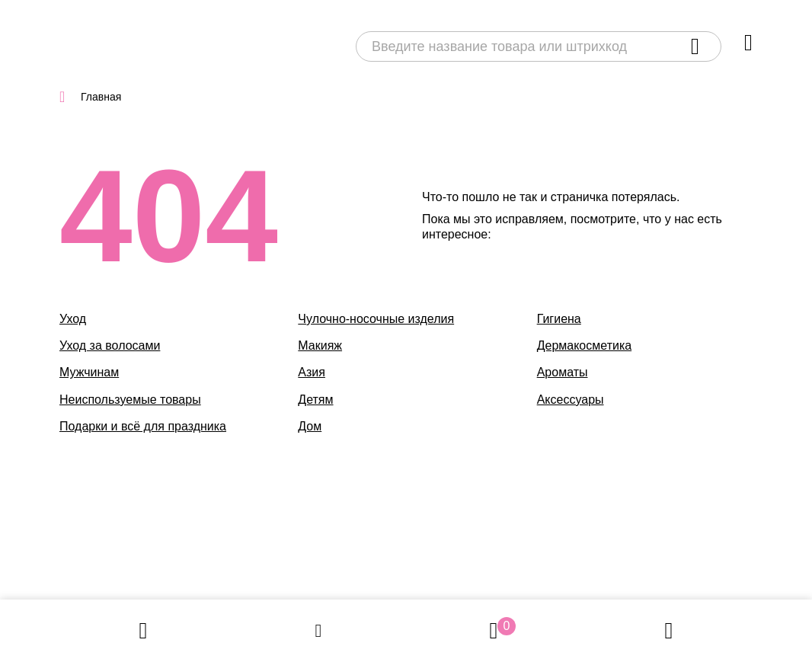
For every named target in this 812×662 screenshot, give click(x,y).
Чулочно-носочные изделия (376, 319)
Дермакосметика (585, 345)
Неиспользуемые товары (130, 400)
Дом (310, 426)
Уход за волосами (110, 345)
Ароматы (563, 372)
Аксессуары (571, 400)
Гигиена (559, 319)
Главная (101, 97)
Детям (315, 400)
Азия (312, 372)
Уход (73, 319)
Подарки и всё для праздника (143, 426)
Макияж (320, 345)
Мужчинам (89, 372)
